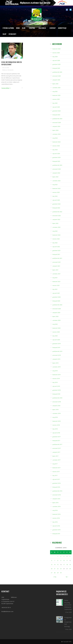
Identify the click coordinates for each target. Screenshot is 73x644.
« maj (55, 577)
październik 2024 (57, 119)
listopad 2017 (56, 441)
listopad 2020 (56, 301)
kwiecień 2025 (56, 95)
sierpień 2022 (56, 219)
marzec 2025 (56, 99)
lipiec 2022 (55, 223)
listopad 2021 (56, 254)
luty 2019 (55, 382)
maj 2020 (55, 324)
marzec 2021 (56, 285)
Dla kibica (42, 28)
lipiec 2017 (55, 456)
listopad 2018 (56, 394)
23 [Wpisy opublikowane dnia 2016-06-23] (61, 569)
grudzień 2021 (57, 250)
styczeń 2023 (56, 200)
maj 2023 (55, 185)
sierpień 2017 (56, 452)
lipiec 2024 (55, 130)
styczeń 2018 (56, 433)
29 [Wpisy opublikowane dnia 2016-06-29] (58, 573)
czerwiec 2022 (56, 227)
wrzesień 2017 (57, 448)
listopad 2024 (56, 115)
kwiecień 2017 (56, 468)
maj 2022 (55, 231)
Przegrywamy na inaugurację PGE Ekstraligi (68, 622)
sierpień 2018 (56, 406)
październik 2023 (57, 165)
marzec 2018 (56, 425)
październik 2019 (57, 351)
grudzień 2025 (57, 64)
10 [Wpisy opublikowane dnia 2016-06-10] (64, 560)
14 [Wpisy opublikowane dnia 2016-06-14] (55, 565)
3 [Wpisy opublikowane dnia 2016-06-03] (64, 556)
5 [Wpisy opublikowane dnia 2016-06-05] (70, 556)
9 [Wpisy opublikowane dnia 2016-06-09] (61, 560)
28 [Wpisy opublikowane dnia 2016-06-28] (55, 573)
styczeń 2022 (56, 247)
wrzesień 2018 (57, 402)
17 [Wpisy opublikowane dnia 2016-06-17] (64, 565)
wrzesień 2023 (57, 169)
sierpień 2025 (56, 80)
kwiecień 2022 (56, 235)
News (18, 28)
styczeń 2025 (56, 107)
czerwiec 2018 (56, 413)
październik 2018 (57, 398)
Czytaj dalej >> (6, 88)
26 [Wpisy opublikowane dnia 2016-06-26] (70, 569)
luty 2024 (55, 150)
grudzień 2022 (57, 204)
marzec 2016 (56, 518)
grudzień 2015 (57, 530)
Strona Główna (8, 28)
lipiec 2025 (55, 84)
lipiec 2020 (55, 316)
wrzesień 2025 (57, 76)
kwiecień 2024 (56, 142)
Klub (24, 28)
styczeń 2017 (56, 479)
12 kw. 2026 (68, 612)
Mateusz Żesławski (8, 70)
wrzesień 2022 (57, 216)
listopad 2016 (56, 487)
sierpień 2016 (56, 499)
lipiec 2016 (55, 503)
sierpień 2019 (56, 359)
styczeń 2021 (56, 293)
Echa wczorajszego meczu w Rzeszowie (12, 63)
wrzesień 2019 (57, 355)
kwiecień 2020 (56, 328)
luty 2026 (55, 57)
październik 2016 (57, 491)
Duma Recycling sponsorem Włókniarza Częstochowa (68, 605)
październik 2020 (57, 305)
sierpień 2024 (56, 126)
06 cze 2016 (6, 68)
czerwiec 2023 (56, 181)
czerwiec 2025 (56, 88)
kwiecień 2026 (56, 49)
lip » (67, 577)
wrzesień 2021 (57, 262)
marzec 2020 (56, 332)
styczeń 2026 (56, 60)
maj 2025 (55, 91)
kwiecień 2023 (56, 188)
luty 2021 (55, 289)
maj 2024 (55, 138)
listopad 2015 (56, 534)
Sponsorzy (12, 34)
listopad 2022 (56, 208)
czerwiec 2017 (56, 460)
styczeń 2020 (56, 340)
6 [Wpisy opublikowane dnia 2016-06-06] (52, 560)
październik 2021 (57, 258)
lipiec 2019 (55, 363)
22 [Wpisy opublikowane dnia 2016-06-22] (58, 569)
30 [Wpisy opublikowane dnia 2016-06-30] (61, 573)
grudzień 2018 (57, 390)
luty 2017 (55, 475)
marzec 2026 (56, 53)
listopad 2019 (56, 347)
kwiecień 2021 (56, 282)
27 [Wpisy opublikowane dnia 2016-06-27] (52, 573)
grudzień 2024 (57, 111)
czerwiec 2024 (56, 134)
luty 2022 (55, 243)
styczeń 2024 (56, 154)
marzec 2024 (56, 146)
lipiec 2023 (55, 177)
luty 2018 (55, 429)
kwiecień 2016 (56, 514)
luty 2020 (55, 336)
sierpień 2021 (56, 266)
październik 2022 (57, 212)
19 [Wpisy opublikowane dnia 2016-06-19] (70, 565)
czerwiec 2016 (56, 506)
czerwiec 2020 (56, 320)
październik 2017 (57, 444)
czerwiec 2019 (56, 367)
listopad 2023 (56, 161)
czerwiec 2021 (56, 274)
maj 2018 (55, 417)
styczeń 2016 (56, 526)
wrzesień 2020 (57, 309)
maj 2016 (55, 510)
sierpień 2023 (56, 173)
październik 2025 (57, 72)
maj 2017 (55, 464)
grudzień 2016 (57, 483)
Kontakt (53, 28)
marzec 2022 (56, 239)
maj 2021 (55, 278)
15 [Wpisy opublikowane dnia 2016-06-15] (58, 565)
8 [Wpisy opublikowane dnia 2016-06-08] (58, 560)
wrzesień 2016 (57, 495)
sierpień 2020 (56, 313)
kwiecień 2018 (56, 421)
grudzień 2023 (57, 157)
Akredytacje (62, 28)
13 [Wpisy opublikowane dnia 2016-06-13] (52, 565)
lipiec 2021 (55, 270)
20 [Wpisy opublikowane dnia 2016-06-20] (52, 569)
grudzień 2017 (57, 437)
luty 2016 (55, 522)
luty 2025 (55, 103)
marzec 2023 (56, 192)
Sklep (4, 34)
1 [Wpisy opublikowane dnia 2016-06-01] (58, 556)
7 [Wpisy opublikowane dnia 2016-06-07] (55, 560)
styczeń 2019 (56, 386)
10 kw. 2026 (68, 629)
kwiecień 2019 (56, 375)
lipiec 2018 (55, 409)
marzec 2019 (56, 378)
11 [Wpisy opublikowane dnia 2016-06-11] (67, 560)
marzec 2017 (56, 472)
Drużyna (32, 28)
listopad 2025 (56, 68)
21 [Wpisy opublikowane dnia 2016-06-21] (55, 569)
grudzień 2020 (57, 297)
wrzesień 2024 (57, 122)
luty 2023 (55, 196)
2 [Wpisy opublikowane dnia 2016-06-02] (61, 556)
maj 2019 (55, 371)
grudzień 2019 (57, 344)
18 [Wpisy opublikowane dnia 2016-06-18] (67, 565)
